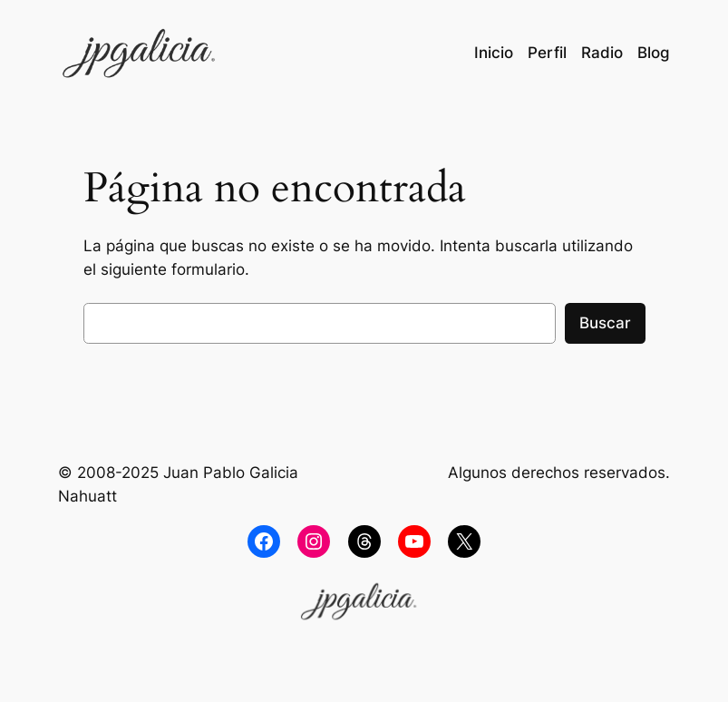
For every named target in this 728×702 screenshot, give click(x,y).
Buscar (605, 323)
